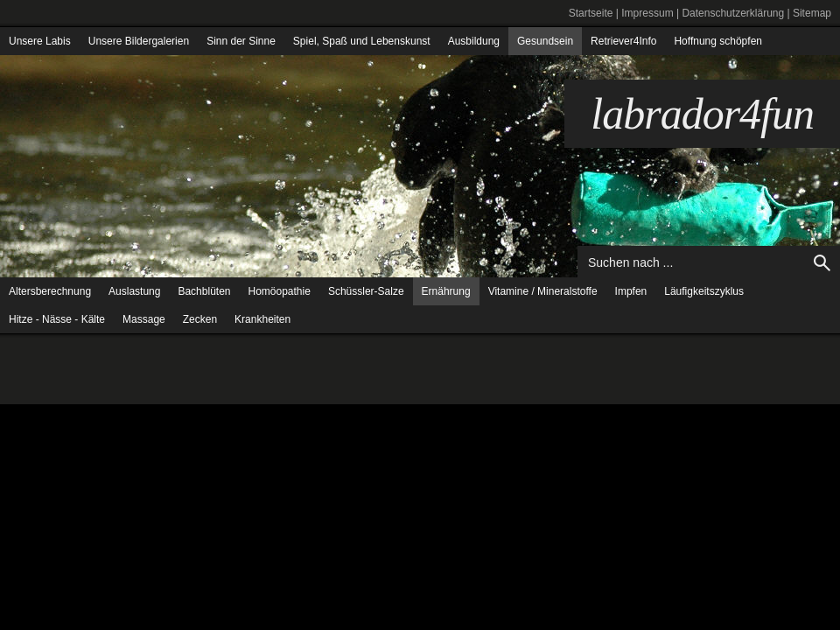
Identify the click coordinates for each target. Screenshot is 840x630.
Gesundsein (545, 41)
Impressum (647, 13)
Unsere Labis (40, 41)
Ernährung (446, 291)
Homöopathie (279, 291)
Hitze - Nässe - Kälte (57, 319)
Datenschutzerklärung (733, 13)
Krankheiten (262, 319)
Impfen (631, 291)
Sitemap (812, 13)
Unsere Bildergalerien (139, 41)
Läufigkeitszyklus (704, 291)
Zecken (200, 319)
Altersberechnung (50, 291)
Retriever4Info (623, 41)
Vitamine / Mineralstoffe (543, 291)
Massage (144, 319)
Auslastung (134, 291)
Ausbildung (474, 41)
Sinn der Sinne (241, 41)
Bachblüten (204, 291)
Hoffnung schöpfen (718, 41)
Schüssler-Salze (366, 291)
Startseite (591, 13)
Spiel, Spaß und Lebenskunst (362, 41)
